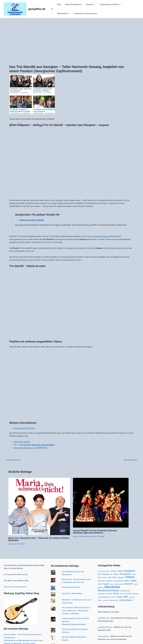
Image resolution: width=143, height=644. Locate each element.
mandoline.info (104, 619)
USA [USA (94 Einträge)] (126, 597)
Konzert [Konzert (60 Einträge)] (129, 584)
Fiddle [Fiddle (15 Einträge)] (110, 578)
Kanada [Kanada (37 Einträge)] (106, 584)
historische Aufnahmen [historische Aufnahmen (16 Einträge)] (105, 581)
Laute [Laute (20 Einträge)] (135, 584)
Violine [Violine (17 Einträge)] (100, 601)
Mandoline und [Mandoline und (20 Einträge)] (125, 591)
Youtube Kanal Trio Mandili (24, 428)
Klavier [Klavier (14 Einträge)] (112, 584)
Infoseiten (89, 5)
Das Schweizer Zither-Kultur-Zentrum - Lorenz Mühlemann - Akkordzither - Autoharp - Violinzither (77, 610)
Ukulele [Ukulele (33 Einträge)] (119, 598)
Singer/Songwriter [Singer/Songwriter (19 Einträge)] (104, 598)
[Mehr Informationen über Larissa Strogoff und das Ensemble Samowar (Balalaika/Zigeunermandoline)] (101, 502)
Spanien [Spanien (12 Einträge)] (113, 598)
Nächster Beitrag (131, 460)
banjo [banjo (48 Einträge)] (121, 571)
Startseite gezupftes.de (71, 587)
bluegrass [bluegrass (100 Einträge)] (130, 571)
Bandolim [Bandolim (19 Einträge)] (114, 571)
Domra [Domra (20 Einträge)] (134, 574)
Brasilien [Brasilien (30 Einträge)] (106, 574)
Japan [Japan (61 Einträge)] (134, 581)
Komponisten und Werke (109, 5)
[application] (93, 5)
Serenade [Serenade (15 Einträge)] (135, 594)
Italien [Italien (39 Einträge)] (127, 581)
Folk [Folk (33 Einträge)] (114, 577)
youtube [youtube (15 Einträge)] (106, 601)
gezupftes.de (37, 9)
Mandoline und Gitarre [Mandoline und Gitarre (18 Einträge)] (105, 594)
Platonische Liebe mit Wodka (32, 220)
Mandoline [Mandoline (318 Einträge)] (112, 587)
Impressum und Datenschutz (69, 13)
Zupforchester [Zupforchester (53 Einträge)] (126, 601)
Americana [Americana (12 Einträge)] (101, 571)
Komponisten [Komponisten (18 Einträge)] (119, 584)
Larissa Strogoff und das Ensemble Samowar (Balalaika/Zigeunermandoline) (96, 532)
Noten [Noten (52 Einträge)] (116, 594)
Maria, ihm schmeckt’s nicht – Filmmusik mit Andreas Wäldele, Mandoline (35, 539)
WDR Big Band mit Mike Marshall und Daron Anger (24, 640)
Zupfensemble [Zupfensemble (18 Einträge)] (114, 601)
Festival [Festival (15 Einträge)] (104, 578)
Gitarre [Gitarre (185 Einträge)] (130, 577)
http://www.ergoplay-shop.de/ (16, 586)
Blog (59, 4)
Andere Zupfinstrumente (81, 536)
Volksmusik (12, 544)
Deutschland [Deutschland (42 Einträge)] (125, 574)
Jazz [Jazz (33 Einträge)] (100, 584)
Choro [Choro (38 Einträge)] (116, 574)
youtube (93, 536)
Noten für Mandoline (73, 4)
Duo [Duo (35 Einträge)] (99, 577)
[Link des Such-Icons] (52, 9)
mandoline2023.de (105, 628)
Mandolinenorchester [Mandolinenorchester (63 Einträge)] (108, 591)
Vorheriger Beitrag (12, 460)
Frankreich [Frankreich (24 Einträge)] (121, 577)
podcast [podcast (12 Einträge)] (122, 594)
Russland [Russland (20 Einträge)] (128, 594)
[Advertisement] (71, 35)
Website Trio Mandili (22, 442)
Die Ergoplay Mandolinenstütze (16, 574)
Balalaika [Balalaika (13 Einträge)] (107, 571)
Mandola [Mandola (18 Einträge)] (101, 588)
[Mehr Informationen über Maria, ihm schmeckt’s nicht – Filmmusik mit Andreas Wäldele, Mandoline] (39, 506)
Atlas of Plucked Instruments (99, 236)
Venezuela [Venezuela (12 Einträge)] (132, 598)
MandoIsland (130, 5)
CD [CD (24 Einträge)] (111, 574)
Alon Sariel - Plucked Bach (72, 593)
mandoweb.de (103, 637)
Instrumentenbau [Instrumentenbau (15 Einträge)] (118, 581)
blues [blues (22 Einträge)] (100, 574)
